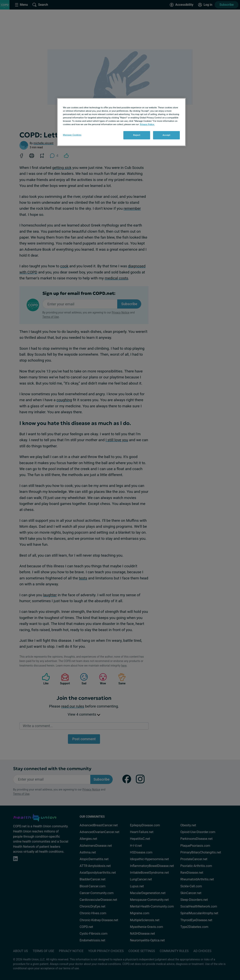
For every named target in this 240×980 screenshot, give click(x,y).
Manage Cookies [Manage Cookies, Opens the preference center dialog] (72, 135)
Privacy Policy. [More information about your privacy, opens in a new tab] (147, 124)
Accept (166, 135)
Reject (137, 135)
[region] (121, 122)
